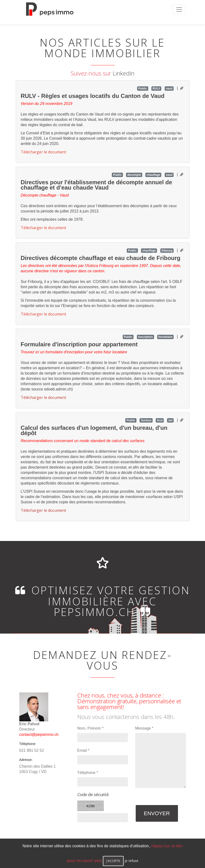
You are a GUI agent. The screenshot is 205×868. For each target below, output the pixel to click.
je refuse (131, 861)
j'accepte (113, 861)
